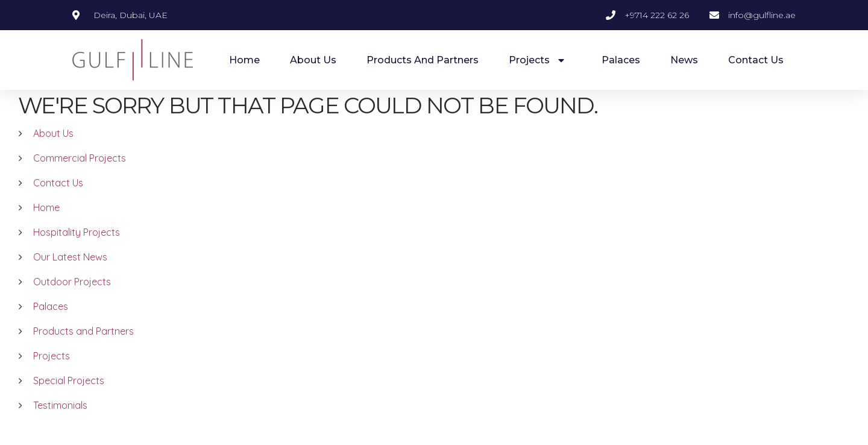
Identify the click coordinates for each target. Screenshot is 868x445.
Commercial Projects (80, 172)
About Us (313, 60)
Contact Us (756, 60)
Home (244, 60)
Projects (540, 60)
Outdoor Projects (72, 295)
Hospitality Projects (77, 246)
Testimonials (60, 419)
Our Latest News (70, 271)
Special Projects (69, 394)
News (684, 60)
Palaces (621, 60)
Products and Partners (423, 60)
